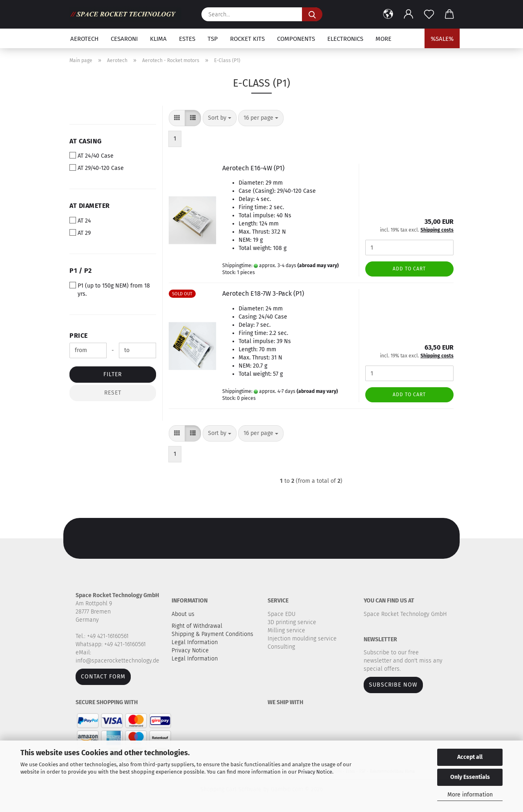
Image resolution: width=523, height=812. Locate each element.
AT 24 (80, 221)
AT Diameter (90, 206)
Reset (113, 393)
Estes (187, 39)
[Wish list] (429, 14)
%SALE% (442, 39)
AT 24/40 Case (92, 156)
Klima (158, 39)
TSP (213, 39)
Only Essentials (470, 777)
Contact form (103, 677)
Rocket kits (247, 39)
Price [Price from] (79, 336)
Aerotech (84, 39)
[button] (388, 14)
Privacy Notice (315, 772)
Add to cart (409, 269)
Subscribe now (393, 685)
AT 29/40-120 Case (97, 168)
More (383, 39)
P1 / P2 (81, 271)
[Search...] (312, 14)
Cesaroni (124, 39)
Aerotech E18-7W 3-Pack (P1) (263, 293)
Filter (113, 374)
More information (470, 795)
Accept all (470, 757)
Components (296, 39)
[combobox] (220, 118)
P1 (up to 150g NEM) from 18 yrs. (110, 290)
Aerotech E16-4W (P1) (253, 168)
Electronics (345, 39)
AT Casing (86, 141)
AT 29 (80, 233)
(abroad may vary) (318, 265)
